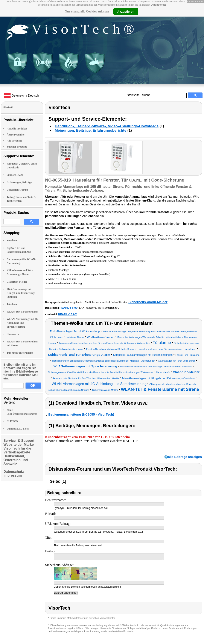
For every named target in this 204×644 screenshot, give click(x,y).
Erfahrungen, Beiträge (19, 182)
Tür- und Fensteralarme (20, 353)
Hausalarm (13, 334)
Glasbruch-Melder (17, 282)
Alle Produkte (14, 141)
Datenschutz (158, 5)
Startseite (133, 95)
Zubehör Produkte (17, 147)
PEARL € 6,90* (69, 308)
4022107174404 (94, 308)
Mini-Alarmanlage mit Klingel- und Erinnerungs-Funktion (21, 293)
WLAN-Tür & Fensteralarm (22, 312)
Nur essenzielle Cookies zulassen (87, 11)
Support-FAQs (15, 175)
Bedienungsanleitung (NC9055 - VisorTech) (81, 414)
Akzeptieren (126, 11)
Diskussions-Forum (17, 190)
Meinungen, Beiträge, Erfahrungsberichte (91, 130)
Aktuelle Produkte (17, 129)
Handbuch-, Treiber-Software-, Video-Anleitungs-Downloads (107, 126)
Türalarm (12, 240)
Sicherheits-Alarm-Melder (148, 302)
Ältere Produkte (16, 135)
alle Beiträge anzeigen (185, 457)
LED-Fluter (18, 429)
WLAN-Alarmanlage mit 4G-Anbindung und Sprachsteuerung (23, 323)
